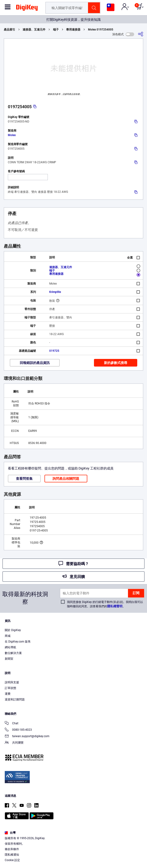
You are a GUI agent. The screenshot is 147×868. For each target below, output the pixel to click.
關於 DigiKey (13, 630)
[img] (27, 9)
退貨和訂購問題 (15, 700)
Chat (12, 724)
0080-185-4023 (18, 730)
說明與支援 (12, 682)
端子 (56, 30)
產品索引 (10, 30)
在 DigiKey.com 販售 (18, 642)
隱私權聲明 (115, 606)
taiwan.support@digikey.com (27, 737)
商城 (8, 636)
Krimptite (55, 292)
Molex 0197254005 (101, 30)
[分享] (141, 34)
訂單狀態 (10, 688)
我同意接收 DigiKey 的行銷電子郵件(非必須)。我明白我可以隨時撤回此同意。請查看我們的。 (105, 604)
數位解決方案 (13, 653)
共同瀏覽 (14, 743)
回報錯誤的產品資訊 (35, 363)
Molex (12, 135)
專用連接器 (73, 30)
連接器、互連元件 (34, 30)
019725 (54, 351)
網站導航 (10, 647)
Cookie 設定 (12, 860)
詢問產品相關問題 (66, 479)
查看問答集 (24, 479)
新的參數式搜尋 (116, 363)
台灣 (10, 833)
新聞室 (9, 659)
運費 (8, 694)
